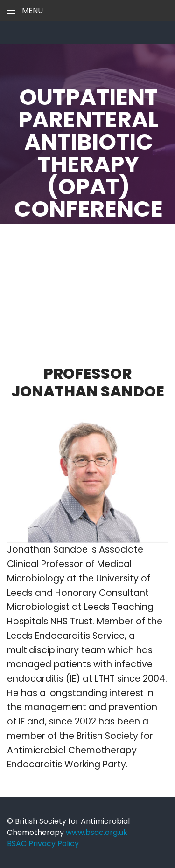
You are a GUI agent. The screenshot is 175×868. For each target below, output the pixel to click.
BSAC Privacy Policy (43, 844)
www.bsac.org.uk (97, 832)
